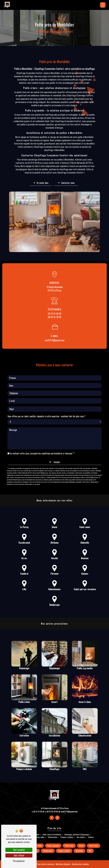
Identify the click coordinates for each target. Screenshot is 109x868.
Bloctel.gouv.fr (95, 468)
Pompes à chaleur (67, 837)
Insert (81, 846)
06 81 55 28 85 (55, 317)
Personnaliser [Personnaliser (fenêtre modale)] (19, 861)
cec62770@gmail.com (55, 340)
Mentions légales (63, 864)
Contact (91, 837)
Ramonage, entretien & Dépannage (77, 835)
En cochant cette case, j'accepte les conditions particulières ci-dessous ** (42, 439)
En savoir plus (41, 183)
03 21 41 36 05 (55, 314)
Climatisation (53, 837)
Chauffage (79, 851)
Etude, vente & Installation (52, 835)
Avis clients (81, 837)
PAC (90, 851)
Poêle (40, 846)
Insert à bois (94, 846)
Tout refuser (19, 855)
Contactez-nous (66, 183)
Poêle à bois (69, 846)
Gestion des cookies (80, 864)
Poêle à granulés (53, 846)
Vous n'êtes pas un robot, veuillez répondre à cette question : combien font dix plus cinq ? (46, 402)
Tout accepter (19, 850)
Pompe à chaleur (64, 851)
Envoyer (57, 448)
